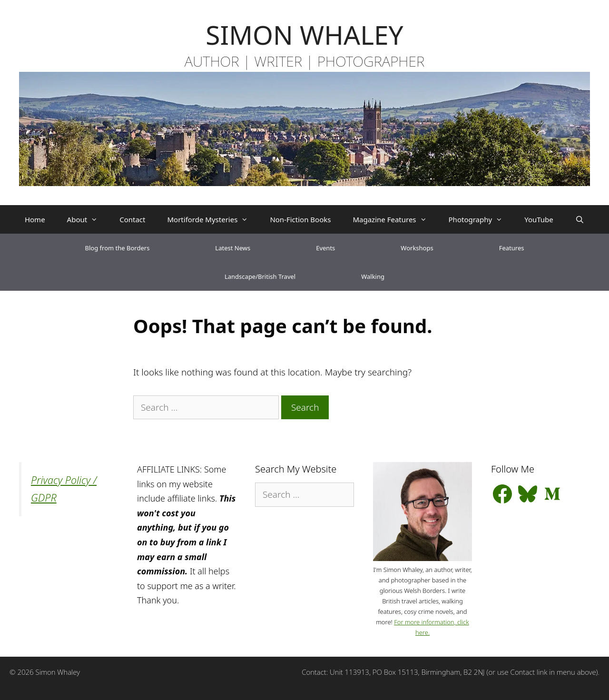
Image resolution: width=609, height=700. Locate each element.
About (88, 219)
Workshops (417, 248)
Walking (373, 276)
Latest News (233, 248)
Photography (481, 219)
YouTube (539, 219)
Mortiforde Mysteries (213, 219)
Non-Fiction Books (300, 219)
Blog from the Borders (118, 248)
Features (512, 248)
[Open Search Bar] (580, 219)
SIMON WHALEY (304, 35)
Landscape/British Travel (260, 276)
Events (325, 248)
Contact (132, 219)
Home (35, 219)
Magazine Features (395, 219)
